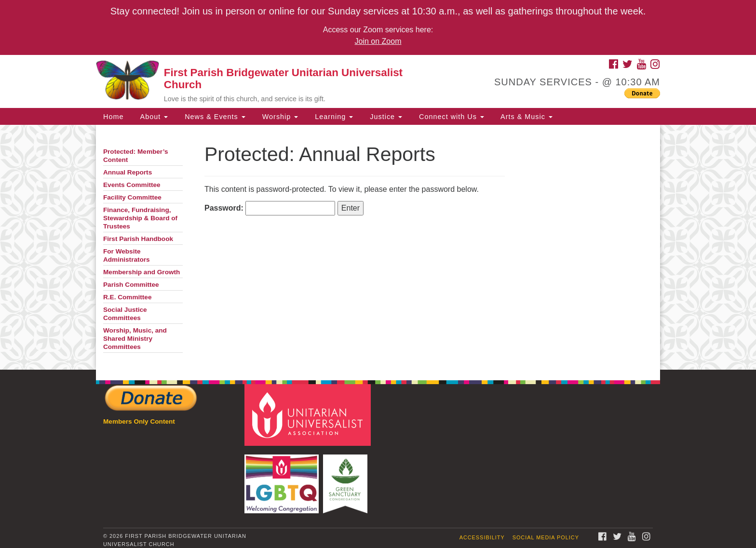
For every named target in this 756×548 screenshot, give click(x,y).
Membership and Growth (142, 272)
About (153, 117)
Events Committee (132, 185)
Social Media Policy (546, 537)
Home (113, 117)
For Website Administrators (127, 255)
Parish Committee (131, 285)
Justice (385, 117)
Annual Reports (128, 172)
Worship (279, 117)
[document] (378, 247)
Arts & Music (526, 117)
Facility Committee (132, 197)
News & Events (214, 117)
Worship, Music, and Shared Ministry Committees (135, 339)
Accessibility (482, 537)
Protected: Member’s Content (135, 156)
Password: (270, 208)
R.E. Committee (127, 297)
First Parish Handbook (138, 239)
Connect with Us (450, 117)
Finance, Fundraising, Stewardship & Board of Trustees (140, 218)
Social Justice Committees (125, 314)
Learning (333, 117)
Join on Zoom (378, 41)
